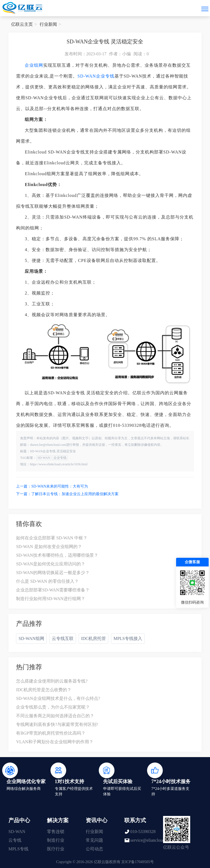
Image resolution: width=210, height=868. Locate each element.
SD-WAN (87, 76)
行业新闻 (48, 24)
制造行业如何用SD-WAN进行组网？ (50, 599)
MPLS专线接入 (128, 638)
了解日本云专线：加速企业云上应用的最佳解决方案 (75, 494)
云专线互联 (63, 638)
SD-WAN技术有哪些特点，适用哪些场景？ (57, 555)
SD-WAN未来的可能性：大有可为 (59, 486)
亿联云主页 (22, 24)
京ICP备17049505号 (138, 862)
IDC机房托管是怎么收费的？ (44, 690)
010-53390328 (143, 832)
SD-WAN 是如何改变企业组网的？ (49, 547)
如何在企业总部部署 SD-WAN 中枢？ (52, 538)
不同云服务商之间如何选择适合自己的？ (55, 716)
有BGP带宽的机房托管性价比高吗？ (51, 733)
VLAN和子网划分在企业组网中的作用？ (55, 742)
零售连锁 (56, 832)
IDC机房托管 (94, 638)
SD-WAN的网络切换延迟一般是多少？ (53, 573)
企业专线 (105, 76)
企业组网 (34, 65)
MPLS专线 (18, 849)
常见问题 (94, 840)
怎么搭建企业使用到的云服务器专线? (52, 681)
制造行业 (56, 840)
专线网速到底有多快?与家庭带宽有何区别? (57, 724)
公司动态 (94, 849)
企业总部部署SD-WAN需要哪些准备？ (53, 590)
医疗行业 (56, 849)
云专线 (15, 840)
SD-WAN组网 (31, 638)
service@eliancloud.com (152, 840)
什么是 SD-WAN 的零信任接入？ (47, 581)
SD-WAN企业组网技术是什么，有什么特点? (58, 698)
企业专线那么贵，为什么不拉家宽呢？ (53, 707)
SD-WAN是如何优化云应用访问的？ (50, 564)
